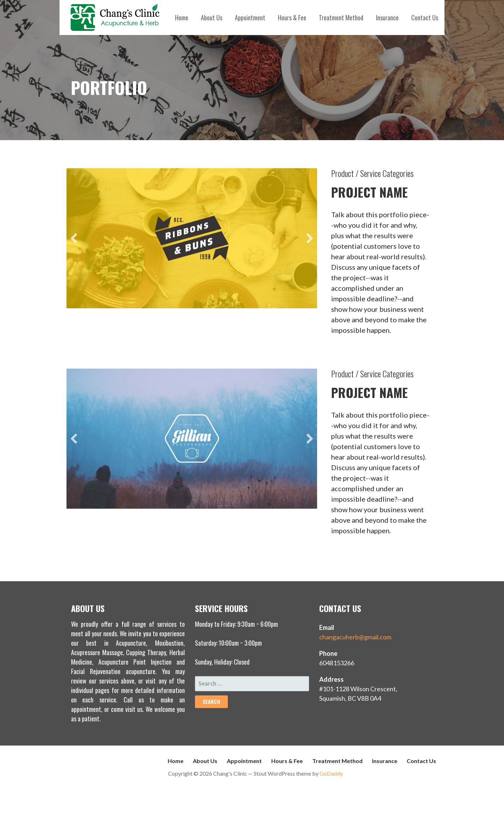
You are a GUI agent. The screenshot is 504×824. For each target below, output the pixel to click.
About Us (212, 18)
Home (182, 18)
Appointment (250, 18)
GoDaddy (331, 773)
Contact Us (425, 18)
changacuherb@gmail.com (355, 637)
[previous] (74, 238)
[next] (310, 238)
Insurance (387, 18)
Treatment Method (341, 18)
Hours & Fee (292, 18)
